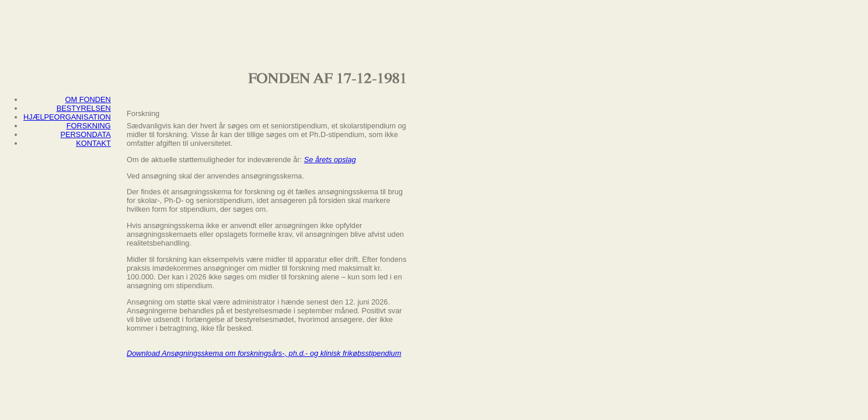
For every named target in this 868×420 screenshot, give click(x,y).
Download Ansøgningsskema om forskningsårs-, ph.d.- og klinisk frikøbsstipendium (264, 353)
